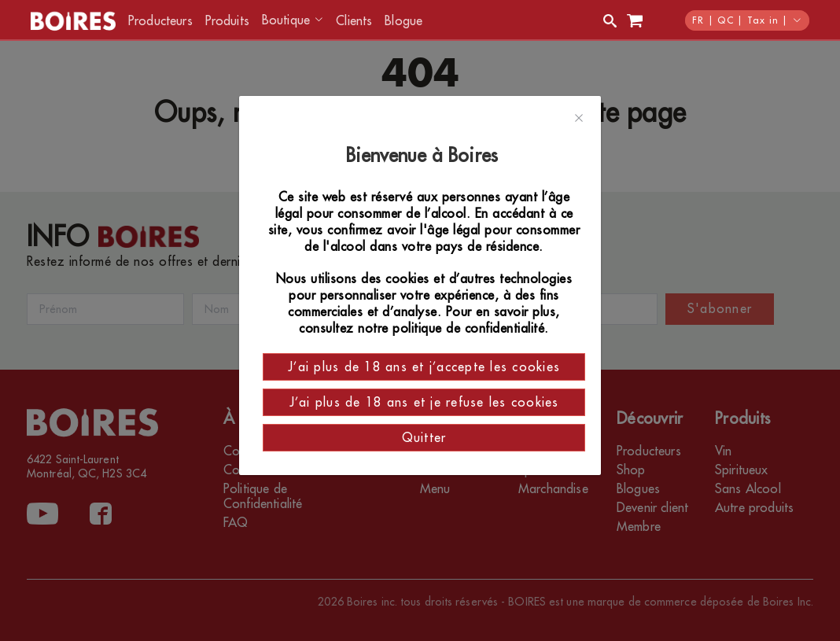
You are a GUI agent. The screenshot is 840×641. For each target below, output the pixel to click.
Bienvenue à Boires (424, 156)
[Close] (579, 119)
